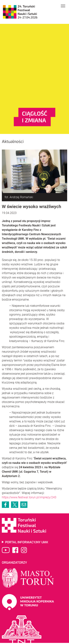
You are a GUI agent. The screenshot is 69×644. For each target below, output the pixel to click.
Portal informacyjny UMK (27, 542)
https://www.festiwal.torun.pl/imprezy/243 (29, 497)
